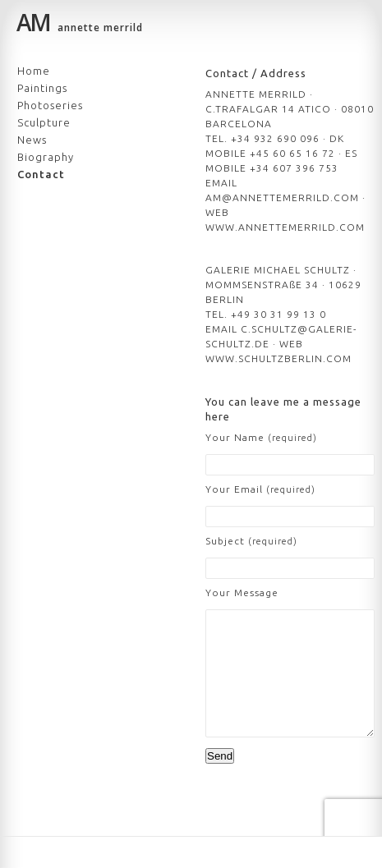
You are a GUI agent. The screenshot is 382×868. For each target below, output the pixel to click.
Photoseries (50, 105)
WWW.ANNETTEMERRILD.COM (285, 227)
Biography (46, 157)
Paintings (42, 88)
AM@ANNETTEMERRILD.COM (282, 197)
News (32, 140)
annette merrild (80, 25)
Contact (41, 174)
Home (34, 71)
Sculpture (44, 122)
